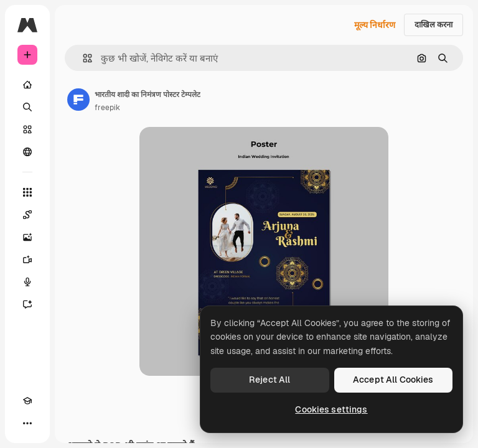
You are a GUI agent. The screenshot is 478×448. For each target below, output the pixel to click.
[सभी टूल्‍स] (27, 192)
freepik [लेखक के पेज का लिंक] (107, 108)
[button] (82, 58)
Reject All (269, 380)
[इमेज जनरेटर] (27, 237)
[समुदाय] (27, 152)
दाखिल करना (433, 25)
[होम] (27, 85)
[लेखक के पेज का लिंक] (78, 100)
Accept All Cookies (393, 380)
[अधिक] (27, 423)
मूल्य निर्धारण (375, 25)
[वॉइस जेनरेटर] (27, 282)
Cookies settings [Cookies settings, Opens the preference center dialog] (331, 409)
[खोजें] (27, 107)
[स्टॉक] (27, 129)
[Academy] (27, 401)
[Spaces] (27, 215)
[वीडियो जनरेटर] (27, 259)
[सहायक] (27, 304)
